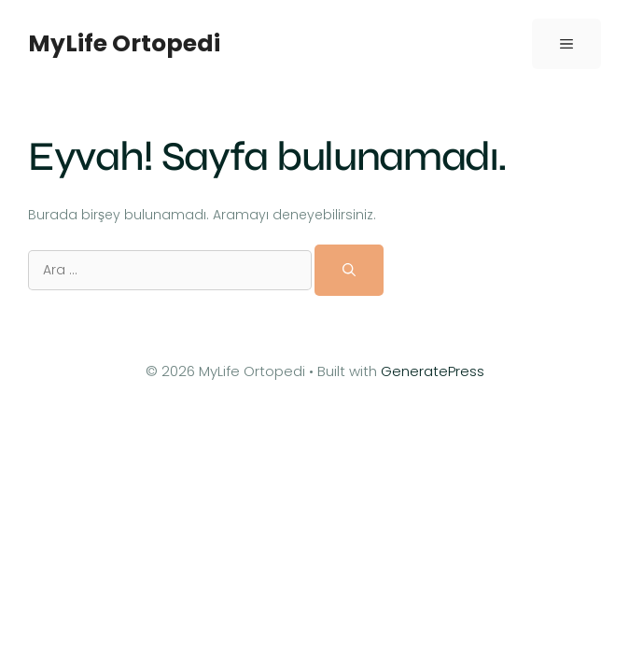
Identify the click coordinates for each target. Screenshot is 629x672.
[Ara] (349, 270)
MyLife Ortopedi (124, 43)
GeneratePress (433, 371)
